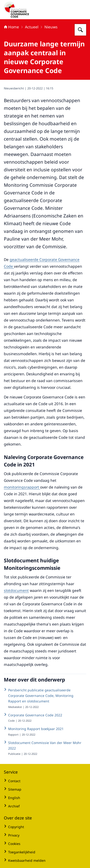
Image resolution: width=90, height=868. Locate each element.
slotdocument (16, 590)
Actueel (32, 27)
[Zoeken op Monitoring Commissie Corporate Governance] (80, 30)
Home (11, 27)
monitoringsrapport (22, 487)
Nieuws (51, 27)
